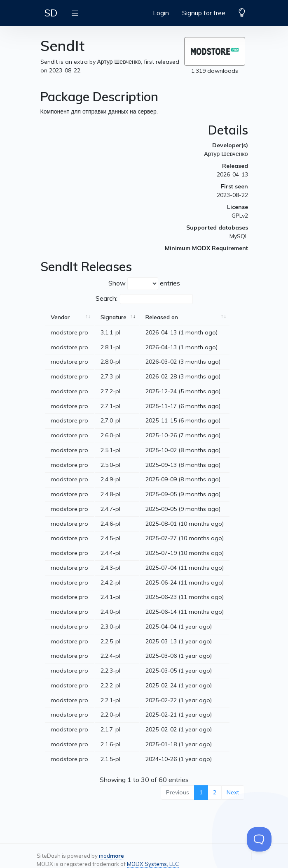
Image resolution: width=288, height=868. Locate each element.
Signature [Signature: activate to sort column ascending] (114, 317)
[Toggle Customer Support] (259, 839)
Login (161, 13)
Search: (144, 299)
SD (51, 13)
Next (233, 792)
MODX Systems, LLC (153, 864)
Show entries (144, 284)
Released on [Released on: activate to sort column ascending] (162, 317)
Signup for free (204, 13)
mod (111, 856)
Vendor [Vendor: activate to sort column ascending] (60, 317)
